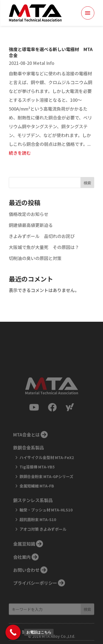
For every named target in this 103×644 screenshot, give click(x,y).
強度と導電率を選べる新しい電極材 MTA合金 (51, 60)
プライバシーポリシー (35, 596)
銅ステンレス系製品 (33, 513)
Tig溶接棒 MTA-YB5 (37, 480)
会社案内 (22, 570)
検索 (87, 191)
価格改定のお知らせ (29, 222)
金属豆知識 (24, 557)
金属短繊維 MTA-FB (37, 499)
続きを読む (20, 161)
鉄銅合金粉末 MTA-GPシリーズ (46, 490)
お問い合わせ (26, 583)
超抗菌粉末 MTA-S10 (38, 533)
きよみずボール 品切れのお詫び (42, 244)
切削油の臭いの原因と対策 (35, 266)
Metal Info (44, 71)
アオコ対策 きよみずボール (43, 542)
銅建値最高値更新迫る (31, 233)
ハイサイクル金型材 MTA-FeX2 (47, 471)
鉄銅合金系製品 (29, 461)
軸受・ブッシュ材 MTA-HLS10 (46, 523)
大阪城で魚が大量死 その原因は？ (44, 255)
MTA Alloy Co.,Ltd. (59, 637)
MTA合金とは (27, 448)
